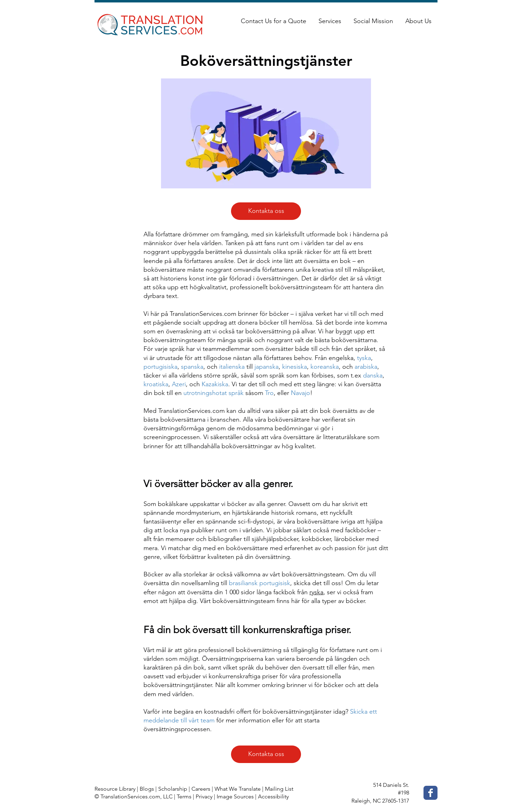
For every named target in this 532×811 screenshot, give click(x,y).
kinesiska (295, 367)
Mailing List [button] (279, 789)
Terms (184, 796)
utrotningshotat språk (213, 393)
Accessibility (273, 796)
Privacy (204, 796)
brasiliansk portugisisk (260, 583)
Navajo (300, 393)
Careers (201, 789)
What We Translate (238, 789)
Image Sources (235, 796)
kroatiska (156, 384)
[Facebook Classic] (430, 793)
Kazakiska (215, 384)
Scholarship (173, 789)
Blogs (147, 789)
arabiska (366, 367)
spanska (192, 367)
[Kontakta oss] (266, 211)
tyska (364, 358)
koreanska (325, 367)
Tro (269, 393)
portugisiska (160, 367)
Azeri (179, 384)
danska (373, 375)
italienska (232, 367)
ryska (316, 592)
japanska (267, 367)
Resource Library (115, 789)
